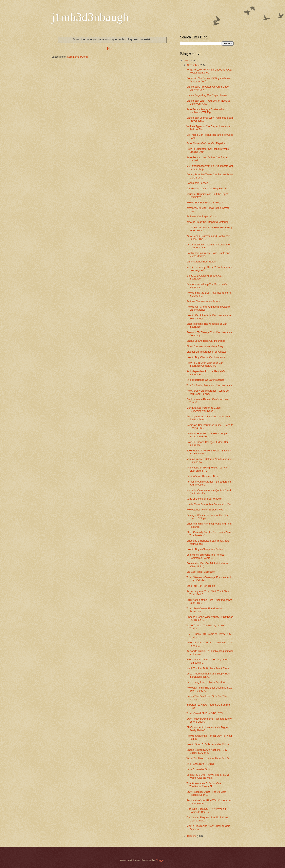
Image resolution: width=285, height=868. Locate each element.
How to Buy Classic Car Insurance (206, 357)
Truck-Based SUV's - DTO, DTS (205, 713)
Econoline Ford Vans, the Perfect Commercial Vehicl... (205, 556)
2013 (187, 61)
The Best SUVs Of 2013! (200, 764)
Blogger (160, 860)
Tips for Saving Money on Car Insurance (209, 385)
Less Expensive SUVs (199, 769)
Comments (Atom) (77, 57)
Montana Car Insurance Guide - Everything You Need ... (204, 409)
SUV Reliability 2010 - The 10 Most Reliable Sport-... (206, 793)
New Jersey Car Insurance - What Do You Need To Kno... (208, 392)
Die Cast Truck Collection (201, 572)
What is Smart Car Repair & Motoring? (208, 222)
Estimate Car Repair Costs (201, 216)
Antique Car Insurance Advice (203, 301)
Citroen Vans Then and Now (202, 476)
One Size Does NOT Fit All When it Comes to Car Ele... (206, 810)
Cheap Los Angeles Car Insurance (206, 341)
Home (112, 49)
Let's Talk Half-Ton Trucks (201, 586)
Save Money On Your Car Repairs (206, 143)
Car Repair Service (197, 183)
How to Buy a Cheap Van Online (205, 549)
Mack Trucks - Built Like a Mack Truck (208, 668)
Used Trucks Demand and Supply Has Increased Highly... (208, 675)
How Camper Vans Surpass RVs (205, 510)
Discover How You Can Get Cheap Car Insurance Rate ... (208, 435)
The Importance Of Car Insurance (205, 380)
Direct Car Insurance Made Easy (205, 346)
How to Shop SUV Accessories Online (208, 744)
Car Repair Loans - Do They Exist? (206, 188)
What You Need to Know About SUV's (208, 758)
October (192, 836)
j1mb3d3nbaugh (90, 17)
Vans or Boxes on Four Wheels (204, 499)
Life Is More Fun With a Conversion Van (209, 504)
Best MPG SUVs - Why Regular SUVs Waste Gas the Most (208, 776)
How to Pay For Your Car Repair (205, 203)
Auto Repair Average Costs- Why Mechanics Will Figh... (205, 111)
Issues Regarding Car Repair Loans (207, 95)
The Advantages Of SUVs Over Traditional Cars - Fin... (204, 785)
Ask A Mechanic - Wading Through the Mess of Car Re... (208, 246)
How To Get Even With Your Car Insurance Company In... (205, 364)
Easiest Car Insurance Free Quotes (206, 352)
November (193, 65)
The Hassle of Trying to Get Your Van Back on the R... (207, 469)
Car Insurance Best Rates (201, 262)
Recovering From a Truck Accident (206, 682)
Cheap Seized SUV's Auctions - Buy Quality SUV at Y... (207, 751)
